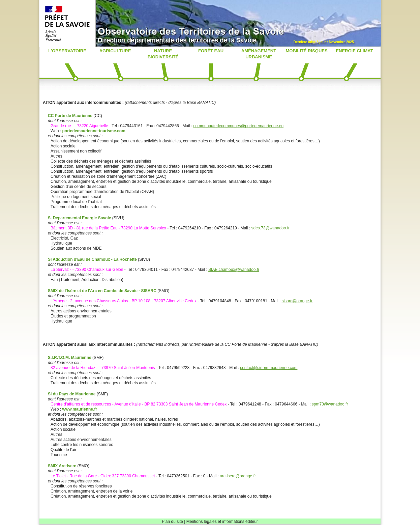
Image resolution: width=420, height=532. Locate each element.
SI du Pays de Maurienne (72, 394)
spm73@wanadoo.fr (330, 404)
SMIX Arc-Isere (63, 466)
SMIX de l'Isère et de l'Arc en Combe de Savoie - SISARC (103, 291)
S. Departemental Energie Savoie (80, 218)
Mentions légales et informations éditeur (222, 522)
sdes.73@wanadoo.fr (270, 228)
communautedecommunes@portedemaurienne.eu (238, 126)
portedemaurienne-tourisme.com (94, 131)
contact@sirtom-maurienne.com (269, 368)
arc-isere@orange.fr (238, 476)
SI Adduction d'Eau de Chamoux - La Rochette (93, 259)
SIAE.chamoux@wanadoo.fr (234, 270)
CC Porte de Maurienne (71, 116)
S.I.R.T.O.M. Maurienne (70, 358)
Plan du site (172, 522)
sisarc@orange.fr (297, 301)
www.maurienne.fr (80, 409)
